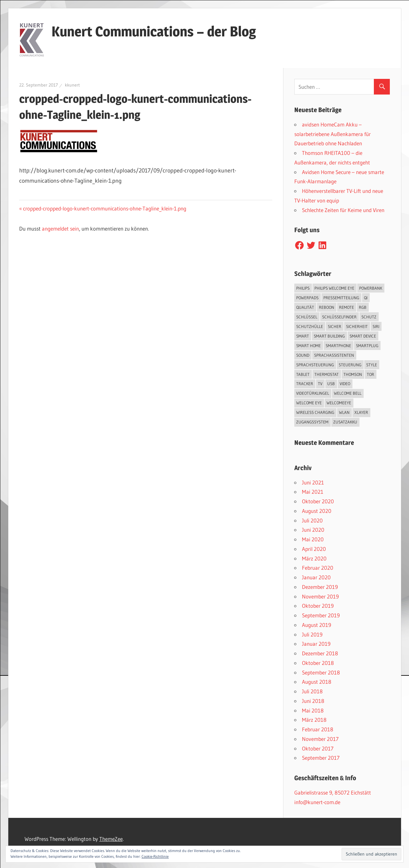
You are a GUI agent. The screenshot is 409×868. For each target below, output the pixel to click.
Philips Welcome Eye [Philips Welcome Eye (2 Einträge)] (334, 288)
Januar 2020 (316, 577)
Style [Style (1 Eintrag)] (372, 365)
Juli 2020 (312, 520)
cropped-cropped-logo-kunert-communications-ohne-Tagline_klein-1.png (104, 208)
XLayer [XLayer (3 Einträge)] (361, 412)
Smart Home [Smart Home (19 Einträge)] (309, 346)
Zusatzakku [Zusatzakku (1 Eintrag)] (345, 422)
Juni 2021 (313, 482)
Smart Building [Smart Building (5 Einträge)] (329, 336)
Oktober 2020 (318, 501)
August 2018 (317, 682)
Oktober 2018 (318, 663)
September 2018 (321, 672)
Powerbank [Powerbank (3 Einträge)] (371, 288)
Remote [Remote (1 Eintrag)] (347, 307)
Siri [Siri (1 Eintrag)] (376, 326)
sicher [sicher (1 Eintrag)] (335, 326)
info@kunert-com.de (317, 802)
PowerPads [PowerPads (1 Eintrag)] (307, 298)
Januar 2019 (316, 644)
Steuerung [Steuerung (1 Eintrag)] (350, 365)
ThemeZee (111, 839)
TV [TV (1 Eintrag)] (320, 384)
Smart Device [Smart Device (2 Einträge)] (363, 336)
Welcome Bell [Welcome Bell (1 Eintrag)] (348, 393)
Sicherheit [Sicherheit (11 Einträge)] (357, 326)
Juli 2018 (312, 691)
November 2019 (320, 596)
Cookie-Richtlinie (155, 856)
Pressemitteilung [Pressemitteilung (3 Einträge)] (341, 298)
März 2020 (314, 558)
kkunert (72, 85)
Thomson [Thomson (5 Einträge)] (353, 374)
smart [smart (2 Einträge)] (303, 336)
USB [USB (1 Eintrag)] (331, 384)
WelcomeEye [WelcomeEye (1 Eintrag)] (339, 403)
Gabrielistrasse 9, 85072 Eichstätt (333, 792)
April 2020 (314, 549)
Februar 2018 (318, 729)
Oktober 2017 (318, 748)
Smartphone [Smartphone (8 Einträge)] (338, 346)
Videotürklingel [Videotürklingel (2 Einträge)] (313, 393)
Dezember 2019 (320, 587)
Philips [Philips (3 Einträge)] (303, 288)
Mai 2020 (313, 539)
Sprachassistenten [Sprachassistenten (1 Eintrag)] (334, 355)
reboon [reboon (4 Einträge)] (327, 307)
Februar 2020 (318, 568)
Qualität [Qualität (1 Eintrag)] (305, 307)
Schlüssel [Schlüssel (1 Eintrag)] (307, 317)
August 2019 (316, 625)
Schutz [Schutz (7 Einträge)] (369, 317)
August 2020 (317, 511)
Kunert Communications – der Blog (154, 31)
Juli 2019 (312, 634)
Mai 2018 (313, 710)
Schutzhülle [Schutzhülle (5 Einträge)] (310, 326)
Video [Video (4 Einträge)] (345, 384)
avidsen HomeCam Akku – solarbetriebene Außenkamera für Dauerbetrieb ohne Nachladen (332, 134)
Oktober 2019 (318, 606)
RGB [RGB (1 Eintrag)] (363, 307)
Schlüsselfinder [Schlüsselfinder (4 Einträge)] (339, 317)
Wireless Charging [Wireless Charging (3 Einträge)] (315, 412)
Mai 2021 (313, 492)
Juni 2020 (313, 530)
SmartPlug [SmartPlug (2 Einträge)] (367, 346)
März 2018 (314, 720)
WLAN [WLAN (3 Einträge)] (344, 412)
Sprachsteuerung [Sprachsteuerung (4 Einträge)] (315, 365)
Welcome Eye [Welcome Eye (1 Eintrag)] (309, 403)
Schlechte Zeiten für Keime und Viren (343, 210)
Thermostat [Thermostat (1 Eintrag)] (327, 374)
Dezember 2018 (320, 653)
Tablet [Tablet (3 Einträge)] (303, 374)
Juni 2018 (313, 701)
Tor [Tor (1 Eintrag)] (370, 374)
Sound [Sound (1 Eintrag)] (303, 355)
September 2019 (321, 615)
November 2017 (320, 739)
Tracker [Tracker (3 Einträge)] (305, 384)
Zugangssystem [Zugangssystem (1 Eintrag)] (312, 422)
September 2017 (321, 758)
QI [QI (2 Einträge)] (366, 298)
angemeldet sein (60, 228)
